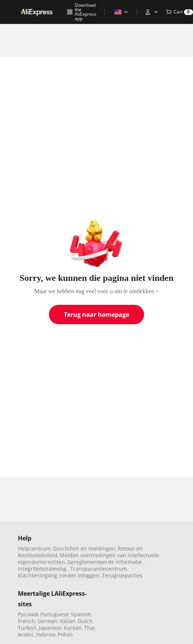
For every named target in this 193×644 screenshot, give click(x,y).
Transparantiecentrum (99, 569)
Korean (73, 628)
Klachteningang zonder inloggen (59, 575)
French (27, 621)
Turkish (27, 628)
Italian (68, 621)
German (47, 621)
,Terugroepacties (122, 575)
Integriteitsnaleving (43, 569)
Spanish (81, 614)
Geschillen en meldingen (84, 548)
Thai (89, 628)
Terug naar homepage (96, 315)
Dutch (85, 621)
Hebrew (46, 634)
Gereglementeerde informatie (105, 562)
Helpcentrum (34, 548)
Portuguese (55, 614)
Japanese (50, 628)
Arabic (26, 634)
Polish (65, 634)
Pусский (28, 614)
